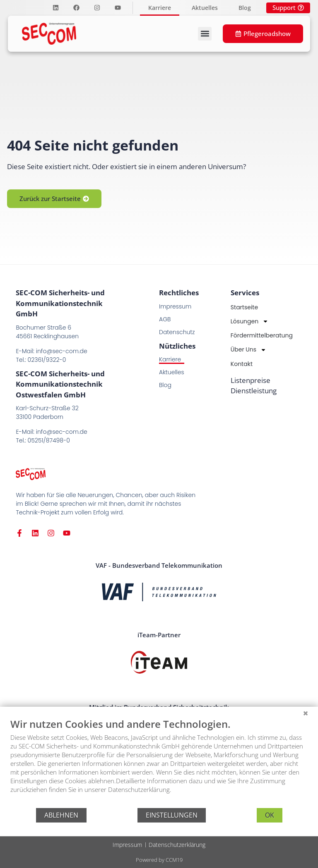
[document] (159, 762)
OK (270, 815)
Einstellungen (172, 815)
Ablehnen (61, 815)
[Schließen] (306, 713)
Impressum (127, 845)
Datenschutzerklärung (177, 845)
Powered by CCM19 (159, 860)
